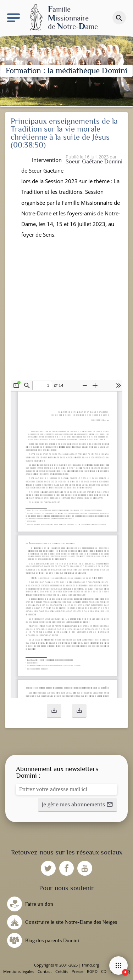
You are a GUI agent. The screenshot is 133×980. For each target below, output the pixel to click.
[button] (54, 711)
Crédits (62, 971)
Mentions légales (19, 971)
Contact (45, 971)
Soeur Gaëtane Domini (94, 161)
